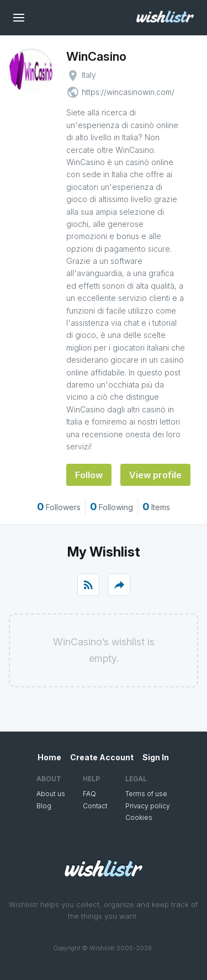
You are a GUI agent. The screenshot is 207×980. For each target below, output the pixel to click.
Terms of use (146, 794)
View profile (155, 475)
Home (49, 757)
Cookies (139, 817)
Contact (95, 806)
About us (51, 794)
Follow (89, 475)
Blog (44, 806)
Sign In (156, 757)
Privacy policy (148, 806)
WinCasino (96, 56)
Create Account (102, 757)
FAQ (89, 794)
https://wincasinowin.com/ (128, 92)
